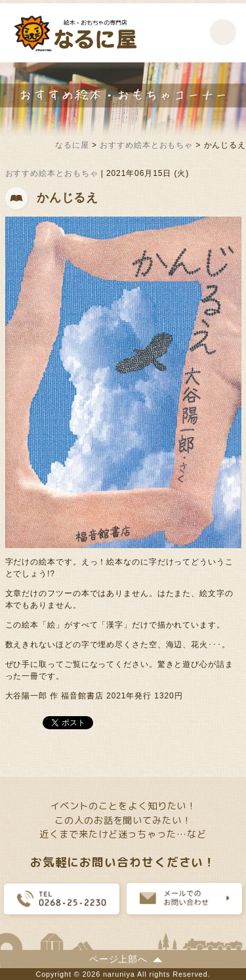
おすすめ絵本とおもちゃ (52, 173)
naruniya (119, 974)
